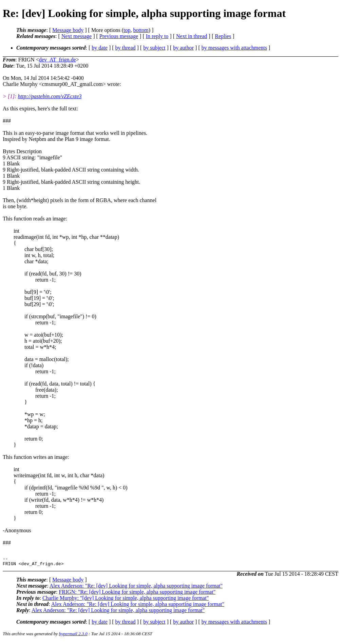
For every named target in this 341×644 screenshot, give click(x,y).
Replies (223, 36)
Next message (77, 36)
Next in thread (192, 36)
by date (100, 48)
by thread (126, 48)
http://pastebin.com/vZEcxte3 (50, 96)
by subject (154, 48)
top (127, 30)
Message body (68, 30)
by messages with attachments (234, 48)
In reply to (157, 36)
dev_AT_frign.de (58, 60)
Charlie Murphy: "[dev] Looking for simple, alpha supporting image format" (126, 600)
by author (183, 48)
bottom (141, 30)
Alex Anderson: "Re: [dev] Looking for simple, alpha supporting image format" (136, 588)
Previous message (119, 36)
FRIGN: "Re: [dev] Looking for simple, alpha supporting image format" (137, 594)
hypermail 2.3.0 (73, 636)
